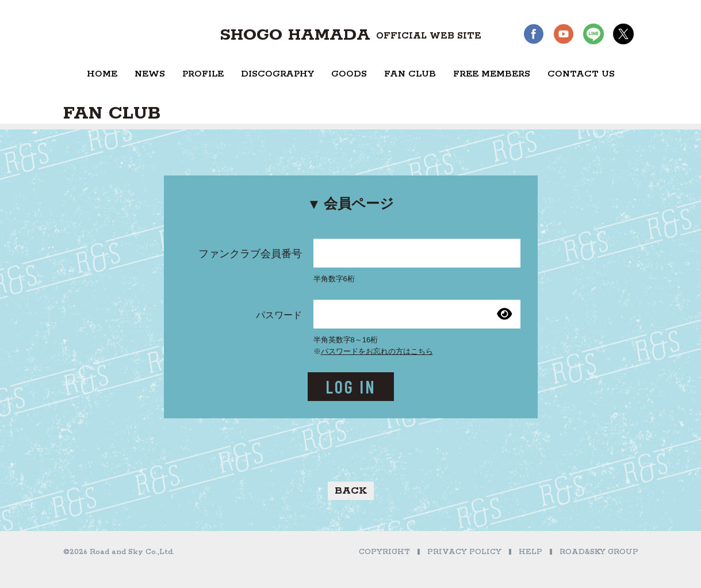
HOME (102, 74)
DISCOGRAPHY (277, 74)
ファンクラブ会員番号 (250, 254)
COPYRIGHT (384, 552)
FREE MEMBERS (492, 74)
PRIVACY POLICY (464, 552)
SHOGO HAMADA (350, 35)
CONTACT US (581, 74)
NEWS (150, 74)
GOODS (349, 74)
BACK (351, 491)
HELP (530, 552)
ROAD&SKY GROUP (599, 552)
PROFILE (203, 74)
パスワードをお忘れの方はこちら (377, 351)
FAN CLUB (410, 74)
